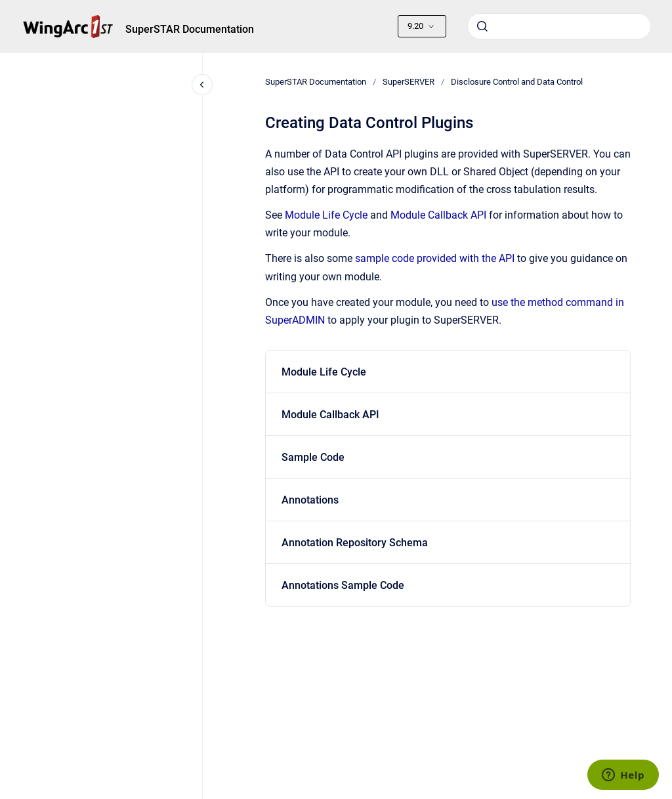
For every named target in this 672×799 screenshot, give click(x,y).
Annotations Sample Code (343, 585)
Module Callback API (438, 215)
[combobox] (559, 26)
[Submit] (482, 26)
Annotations (310, 500)
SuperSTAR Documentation (190, 29)
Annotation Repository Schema (355, 543)
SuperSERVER (409, 82)
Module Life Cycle (326, 215)
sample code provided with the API (435, 258)
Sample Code (313, 457)
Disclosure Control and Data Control (517, 82)
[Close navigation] (202, 85)
